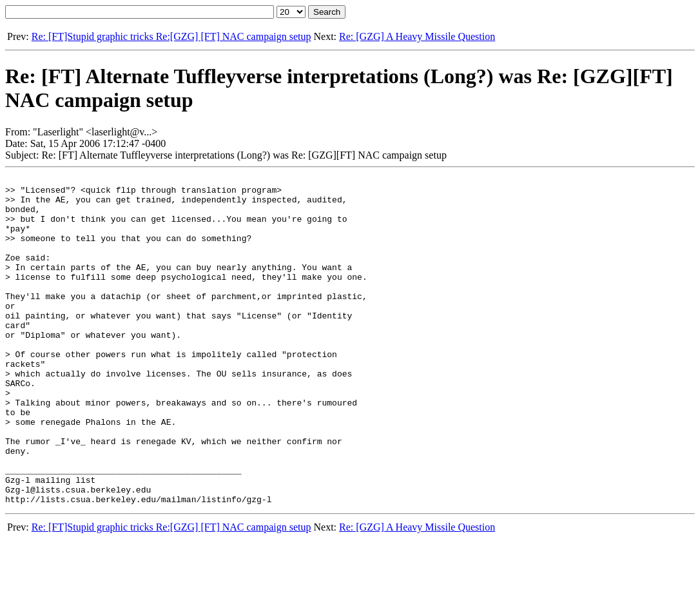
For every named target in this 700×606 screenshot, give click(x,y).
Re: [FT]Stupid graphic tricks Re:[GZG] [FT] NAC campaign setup (171, 36)
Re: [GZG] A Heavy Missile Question (417, 36)
